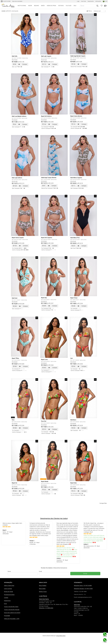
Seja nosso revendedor (17, 1)
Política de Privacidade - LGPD (12, 619)
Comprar (25, 64)
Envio (5, 604)
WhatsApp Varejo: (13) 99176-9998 (83, 586)
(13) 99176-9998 (6, 1)
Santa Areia (25, 58)
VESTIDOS (61, 6)
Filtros (89, 11)
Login (78, 1)
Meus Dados (42, 589)
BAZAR (30, 6)
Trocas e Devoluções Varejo (11, 607)
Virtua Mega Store (61, 636)
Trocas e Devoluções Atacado (12, 610)
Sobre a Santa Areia (9, 586)
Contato (6, 598)
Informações (98, 1)
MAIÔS (43, 6)
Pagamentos (7, 601)
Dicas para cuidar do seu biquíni (12, 613)
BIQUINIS (37, 6)
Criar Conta (84, 1)
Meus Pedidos (43, 586)
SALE (75, 6)
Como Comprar (8, 589)
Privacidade (7, 616)
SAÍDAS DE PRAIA (51, 6)
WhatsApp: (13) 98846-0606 (46, 608)
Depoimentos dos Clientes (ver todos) (54, 518)
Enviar (85, 574)
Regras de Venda (8, 592)
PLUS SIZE (69, 6)
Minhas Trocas (43, 592)
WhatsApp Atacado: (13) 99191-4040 (83, 589)
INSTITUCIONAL (22, 6)
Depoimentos (91, 1)
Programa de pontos (9, 595)
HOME (3, 11)
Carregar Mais (103, 503)
